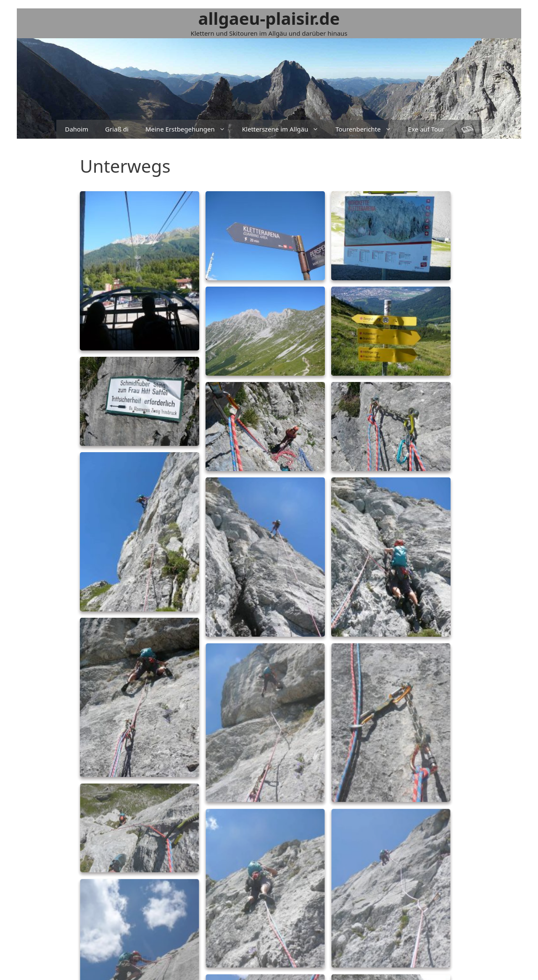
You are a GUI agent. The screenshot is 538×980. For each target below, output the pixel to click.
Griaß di (117, 129)
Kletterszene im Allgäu (285, 129)
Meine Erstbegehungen (190, 129)
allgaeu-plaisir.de (269, 18)
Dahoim (76, 129)
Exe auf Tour (426, 129)
